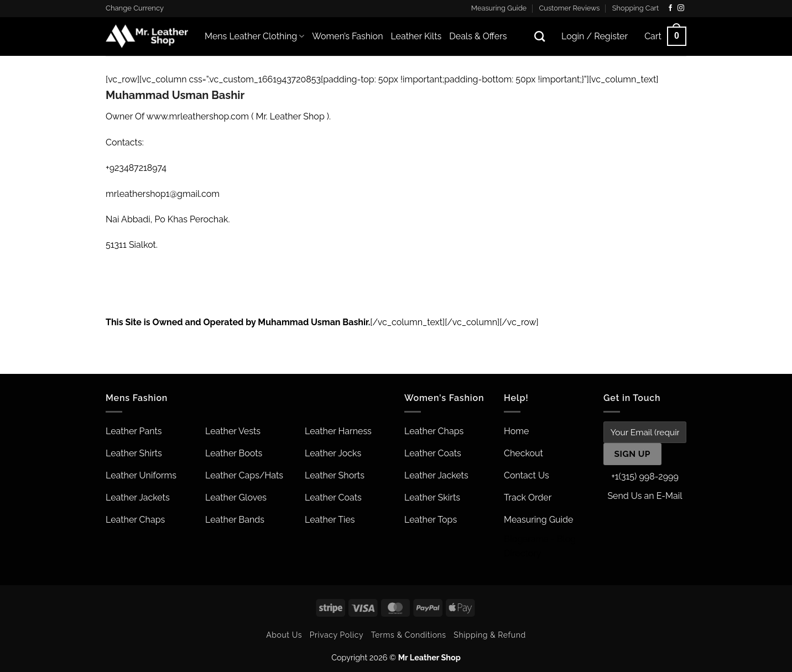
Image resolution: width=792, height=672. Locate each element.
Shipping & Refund (490, 635)
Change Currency (135, 8)
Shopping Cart (636, 8)
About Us (284, 635)
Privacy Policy (337, 635)
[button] (665, 36)
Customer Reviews (570, 8)
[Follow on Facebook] (670, 8)
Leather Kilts (416, 36)
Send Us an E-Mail (645, 496)
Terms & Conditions (409, 635)
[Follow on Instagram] (681, 8)
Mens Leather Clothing (254, 37)
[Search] (540, 36)
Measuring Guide (499, 8)
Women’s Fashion (347, 36)
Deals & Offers (478, 36)
